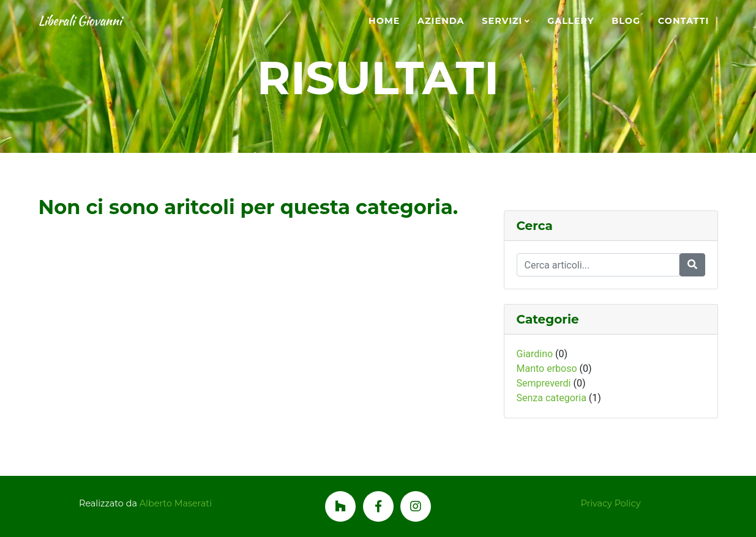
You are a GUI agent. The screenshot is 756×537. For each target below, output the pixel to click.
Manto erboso (547, 368)
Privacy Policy (611, 503)
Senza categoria (552, 398)
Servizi (502, 21)
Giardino (535, 354)
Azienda (441, 21)
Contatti (683, 21)
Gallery (571, 21)
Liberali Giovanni (96, 21)
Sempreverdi (544, 383)
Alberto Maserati (176, 503)
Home (384, 21)
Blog (626, 21)
